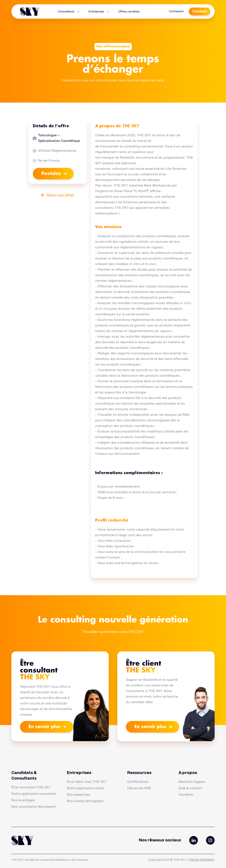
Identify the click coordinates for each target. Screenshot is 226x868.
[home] (30, 12)
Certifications (138, 782)
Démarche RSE (139, 788)
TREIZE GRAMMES (202, 860)
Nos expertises (79, 795)
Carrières (186, 795)
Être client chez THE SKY (87, 782)
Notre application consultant (34, 794)
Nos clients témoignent (85, 801)
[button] (69, 12)
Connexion (176, 11)
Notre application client (85, 788)
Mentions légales (192, 782)
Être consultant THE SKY (31, 788)
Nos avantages (23, 800)
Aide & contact (190, 788)
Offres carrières (129, 12)
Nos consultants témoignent (34, 807)
